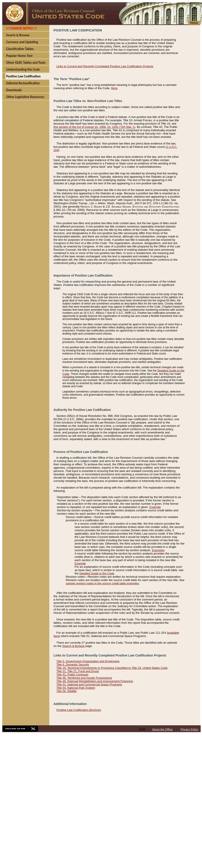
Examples (158, 550)
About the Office (162, 729)
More (114, 88)
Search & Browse (73, 646)
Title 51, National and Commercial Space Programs (89, 684)
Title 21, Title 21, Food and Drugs (78, 671)
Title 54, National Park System (76, 688)
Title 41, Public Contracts (72, 675)
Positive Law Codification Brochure (79, 710)
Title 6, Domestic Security (73, 665)
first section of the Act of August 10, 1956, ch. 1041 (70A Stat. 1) (94, 127)
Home (194, 23)
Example (155, 507)
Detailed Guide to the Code (97, 573)
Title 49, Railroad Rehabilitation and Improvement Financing (95, 681)
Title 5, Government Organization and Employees (88, 661)
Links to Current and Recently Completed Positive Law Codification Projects (105, 66)
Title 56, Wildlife (66, 691)
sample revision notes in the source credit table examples (102, 583)
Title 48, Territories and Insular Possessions (84, 678)
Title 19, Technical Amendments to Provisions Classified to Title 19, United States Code (112, 668)
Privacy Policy (189, 729)
